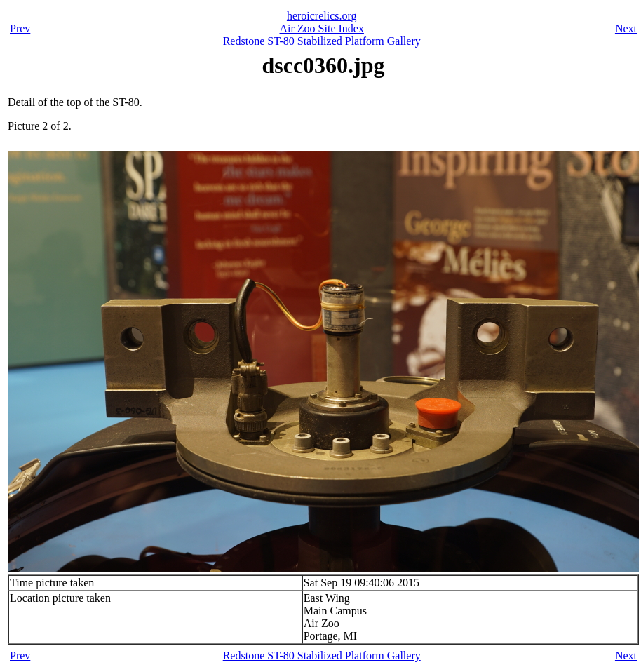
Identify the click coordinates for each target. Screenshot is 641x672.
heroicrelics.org (322, 16)
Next (626, 28)
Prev (20, 28)
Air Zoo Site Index (322, 28)
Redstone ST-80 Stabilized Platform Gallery (322, 41)
